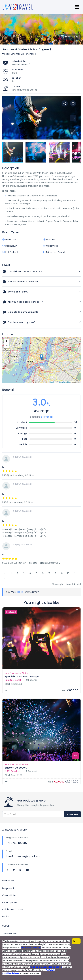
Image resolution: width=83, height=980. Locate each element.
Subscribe (72, 814)
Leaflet (53, 382)
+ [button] (7, 341)
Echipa (6, 916)
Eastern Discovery (16, 768)
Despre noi (8, 888)
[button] (73, 132)
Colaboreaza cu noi (13, 909)
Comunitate (9, 895)
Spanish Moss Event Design (22, 677)
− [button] (7, 346)
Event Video (70, 37)
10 (68, 573)
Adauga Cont (10, 934)
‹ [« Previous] (5, 573)
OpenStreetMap (65, 382)
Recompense (10, 902)
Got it (76, 941)
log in (20, 592)
